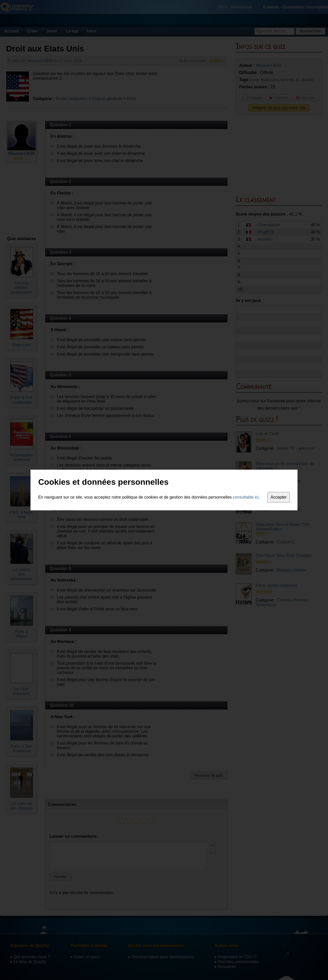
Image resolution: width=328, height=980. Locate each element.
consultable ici (246, 497)
